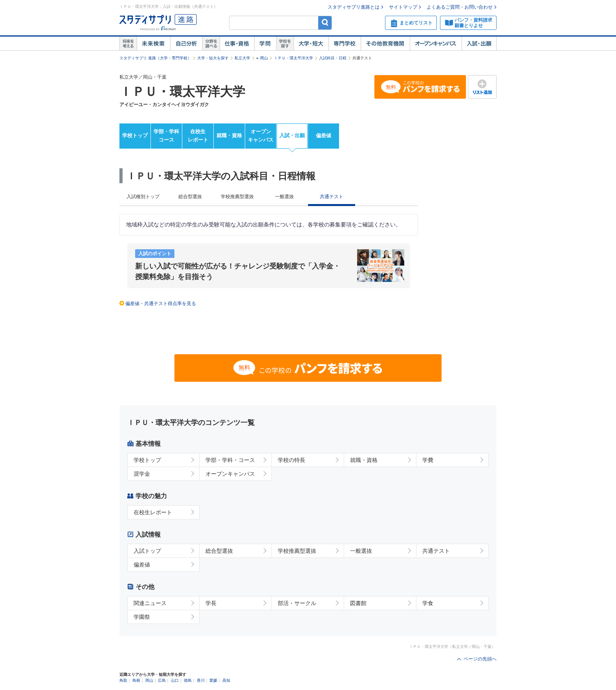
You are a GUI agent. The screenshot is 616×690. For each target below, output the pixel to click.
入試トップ (147, 551)
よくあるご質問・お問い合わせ (460, 7)
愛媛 (213, 680)
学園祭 (142, 617)
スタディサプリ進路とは (354, 7)
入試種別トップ (143, 197)
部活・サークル (297, 603)
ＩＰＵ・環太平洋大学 (293, 58)
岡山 (264, 58)
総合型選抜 (190, 197)
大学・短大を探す (213, 58)
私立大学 (242, 58)
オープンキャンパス (436, 44)
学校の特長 (291, 460)
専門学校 (345, 44)
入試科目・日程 (333, 58)
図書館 (358, 603)
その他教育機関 (385, 44)
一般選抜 (284, 197)
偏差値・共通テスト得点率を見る (161, 304)
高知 (226, 680)
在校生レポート (198, 136)
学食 (428, 603)
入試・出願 (479, 44)
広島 (162, 680)
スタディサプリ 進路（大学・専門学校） (155, 58)
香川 (201, 680)
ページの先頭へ (480, 659)
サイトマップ (403, 7)
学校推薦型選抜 (237, 197)
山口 (175, 680)
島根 (136, 680)
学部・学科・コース (230, 460)
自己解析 (186, 44)
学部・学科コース (166, 136)
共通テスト (436, 551)
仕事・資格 (237, 44)
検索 (325, 23)
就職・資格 (229, 135)
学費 (428, 460)
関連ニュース (150, 603)
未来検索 (153, 44)
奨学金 (142, 474)
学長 (211, 603)
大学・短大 (311, 44)
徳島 (188, 680)
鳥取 (123, 680)
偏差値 (324, 135)
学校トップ (135, 135)
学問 (265, 44)
